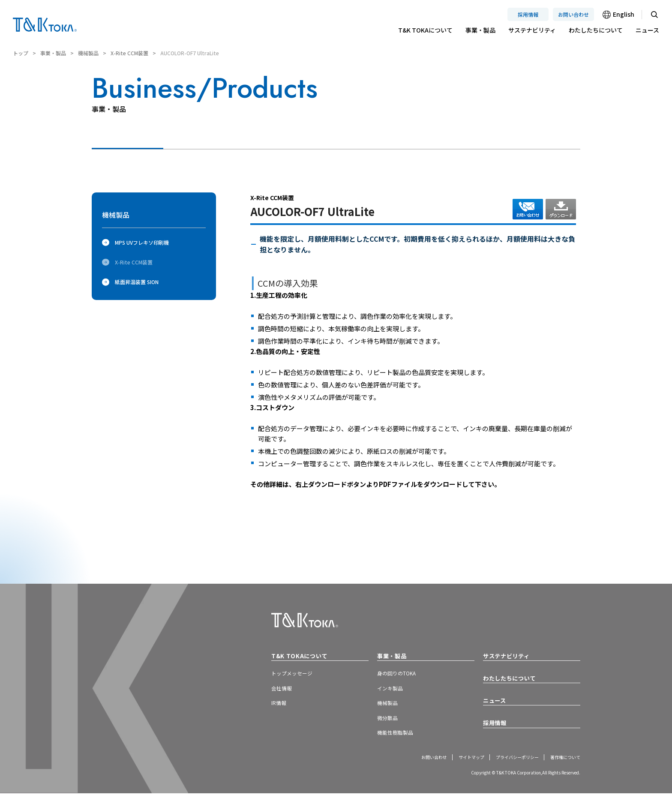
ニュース (647, 30)
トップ (21, 53)
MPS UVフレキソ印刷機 (135, 242)
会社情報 (283, 692)
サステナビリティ (532, 30)
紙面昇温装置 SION (130, 282)
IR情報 (280, 708)
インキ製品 (392, 692)
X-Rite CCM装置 (129, 53)
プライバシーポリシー (507, 767)
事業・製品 (480, 30)
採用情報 (528, 14)
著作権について (562, 767)
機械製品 (88, 53)
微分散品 (389, 725)
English (624, 14)
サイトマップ (454, 767)
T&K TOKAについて (425, 30)
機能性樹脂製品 (398, 741)
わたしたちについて (596, 30)
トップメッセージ (295, 675)
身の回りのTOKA (400, 675)
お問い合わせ (573, 14)
